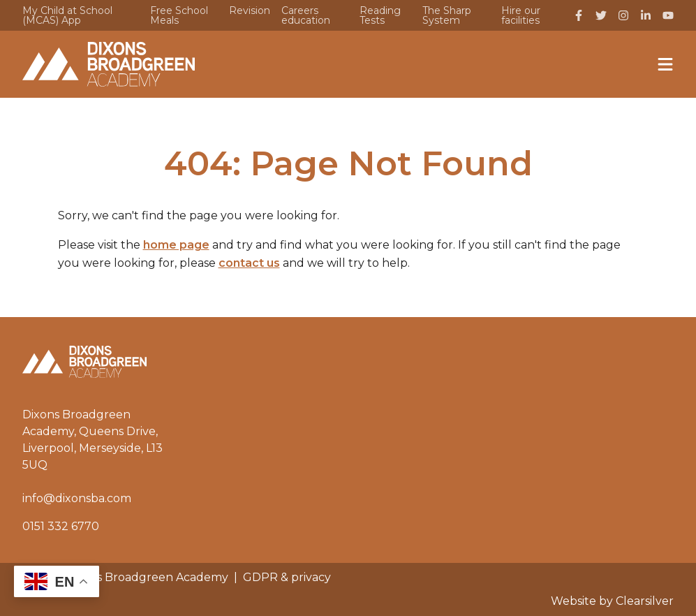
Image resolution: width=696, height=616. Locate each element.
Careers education (306, 15)
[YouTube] (668, 15)
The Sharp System (447, 15)
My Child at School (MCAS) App (67, 15)
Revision (250, 10)
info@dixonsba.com (77, 498)
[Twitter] (601, 15)
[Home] (109, 64)
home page (176, 245)
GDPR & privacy (287, 577)
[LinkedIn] (646, 15)
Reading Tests (380, 15)
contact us (249, 263)
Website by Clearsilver (612, 601)
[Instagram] (623, 15)
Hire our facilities (521, 15)
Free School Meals (179, 15)
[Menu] (665, 64)
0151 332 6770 (61, 526)
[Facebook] (579, 15)
